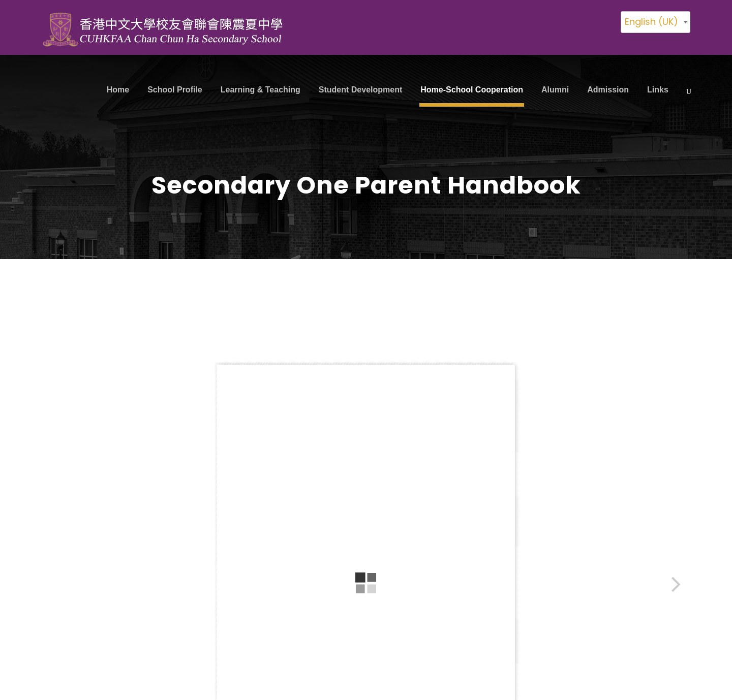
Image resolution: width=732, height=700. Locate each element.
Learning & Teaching (261, 90)
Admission (608, 90)
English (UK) (651, 22)
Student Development (360, 90)
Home (118, 90)
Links (658, 90)
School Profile (175, 90)
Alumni (555, 90)
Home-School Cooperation (472, 90)
